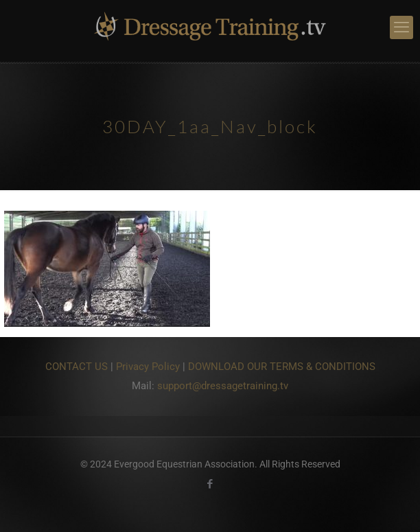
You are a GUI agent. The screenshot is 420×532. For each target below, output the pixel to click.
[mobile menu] (401, 27)
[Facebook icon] (210, 484)
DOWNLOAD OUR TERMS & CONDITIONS (282, 367)
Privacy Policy (148, 367)
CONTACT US (77, 367)
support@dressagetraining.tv (223, 386)
